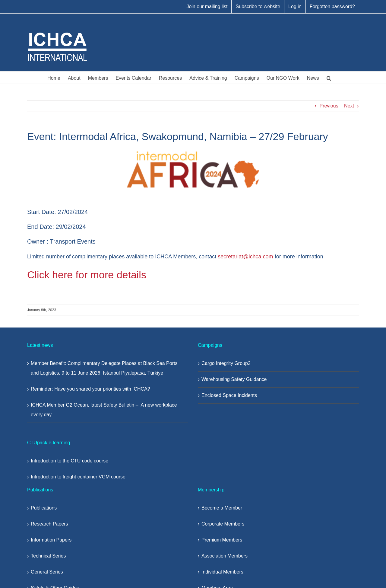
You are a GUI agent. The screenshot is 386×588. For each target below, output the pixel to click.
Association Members (225, 556)
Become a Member (222, 508)
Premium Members (222, 540)
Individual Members (222, 572)
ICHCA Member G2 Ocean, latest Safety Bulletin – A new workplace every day (104, 410)
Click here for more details (87, 275)
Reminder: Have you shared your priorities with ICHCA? (90, 389)
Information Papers (51, 540)
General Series (47, 572)
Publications (44, 508)
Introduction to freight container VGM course (78, 477)
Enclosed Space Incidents (229, 395)
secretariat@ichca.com (245, 257)
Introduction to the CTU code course (70, 461)
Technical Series (48, 556)
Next (349, 106)
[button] (329, 78)
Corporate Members (223, 524)
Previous (329, 106)
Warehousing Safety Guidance (234, 379)
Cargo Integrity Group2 (226, 363)
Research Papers (49, 524)
